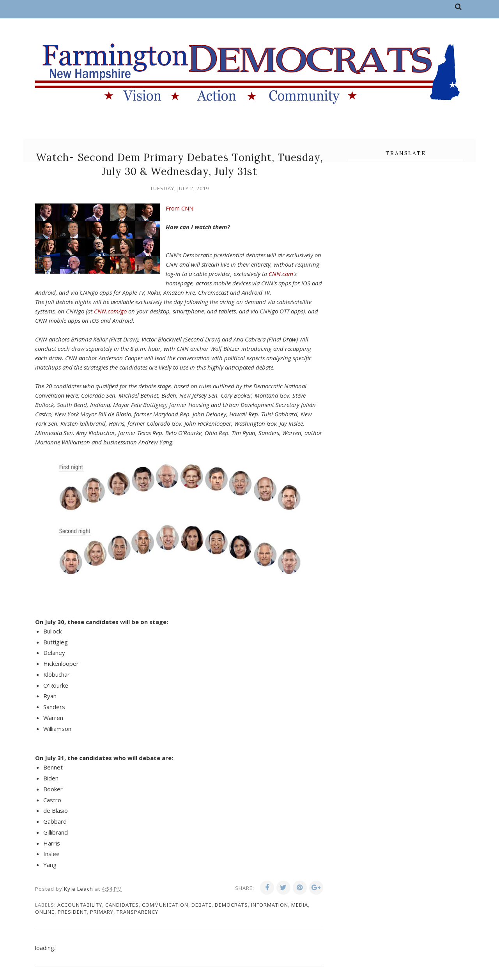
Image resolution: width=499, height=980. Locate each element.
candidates (122, 905)
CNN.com (281, 274)
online (45, 912)
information (270, 905)
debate (202, 905)
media (300, 905)
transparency (137, 912)
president (72, 912)
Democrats (231, 905)
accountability (80, 905)
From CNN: (180, 208)
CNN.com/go (110, 311)
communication (165, 905)
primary (102, 912)
